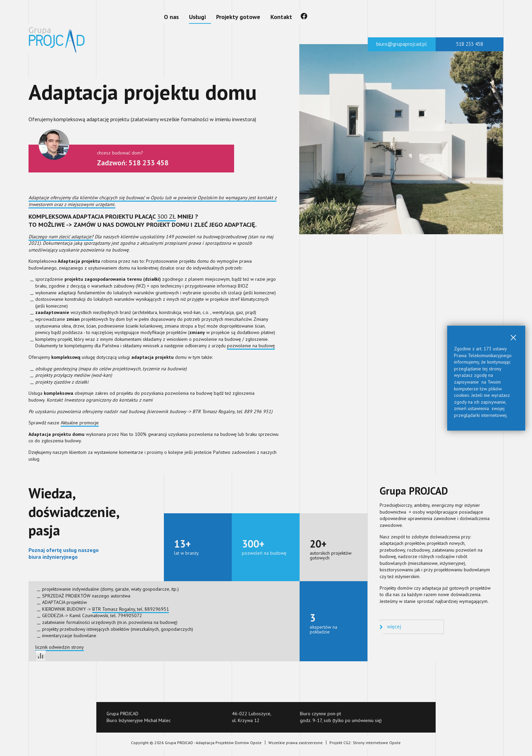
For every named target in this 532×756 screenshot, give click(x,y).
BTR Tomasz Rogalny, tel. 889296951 (131, 609)
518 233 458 (470, 44)
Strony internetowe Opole (377, 743)
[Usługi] (197, 17)
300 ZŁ (166, 216)
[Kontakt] (281, 17)
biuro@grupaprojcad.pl (402, 44)
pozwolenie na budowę (251, 346)
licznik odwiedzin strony (60, 647)
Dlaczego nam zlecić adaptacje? (61, 237)
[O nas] (171, 17)
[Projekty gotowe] (238, 17)
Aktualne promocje (80, 423)
